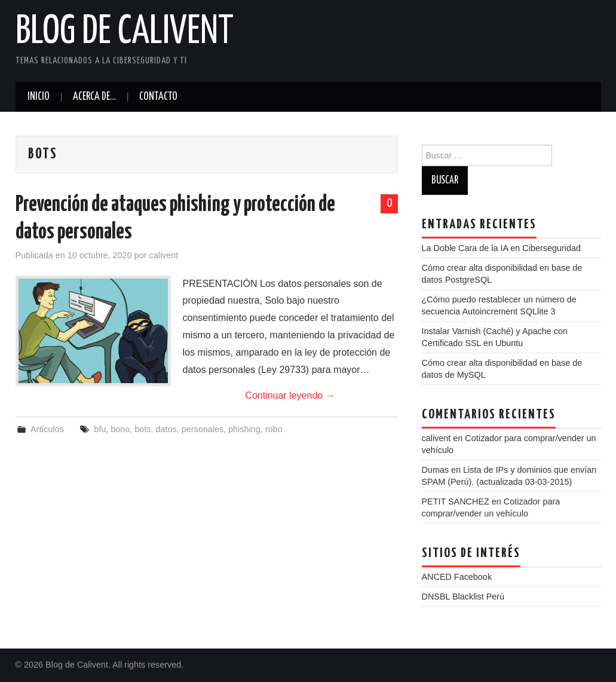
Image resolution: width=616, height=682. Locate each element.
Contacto (158, 97)
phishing (244, 429)
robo (274, 429)
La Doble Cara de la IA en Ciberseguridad (501, 248)
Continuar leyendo (290, 395)
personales (203, 429)
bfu (100, 429)
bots (142, 429)
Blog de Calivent (125, 32)
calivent (164, 255)
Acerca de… (94, 97)
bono (120, 429)
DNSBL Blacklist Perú (463, 597)
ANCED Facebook (457, 577)
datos (166, 429)
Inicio (39, 97)
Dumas (436, 470)
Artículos (47, 429)
